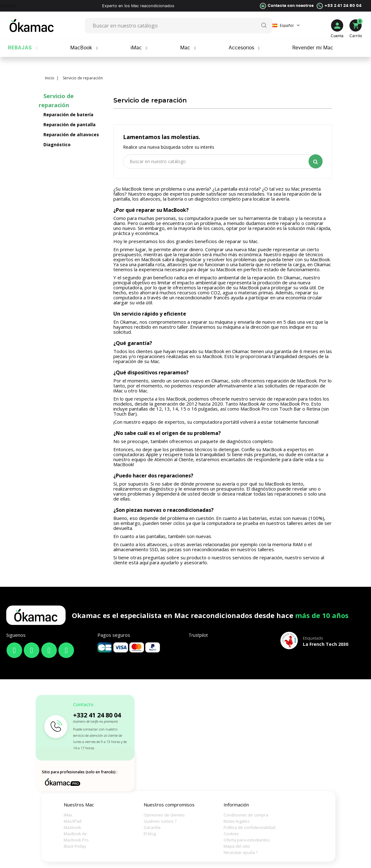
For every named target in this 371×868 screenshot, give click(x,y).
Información (236, 805)
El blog (150, 834)
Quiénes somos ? (160, 821)
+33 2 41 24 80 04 (343, 5)
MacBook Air (75, 834)
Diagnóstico (57, 145)
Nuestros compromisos (169, 805)
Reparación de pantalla (69, 125)
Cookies (231, 834)
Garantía (152, 827)
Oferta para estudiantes (245, 840)
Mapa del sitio (237, 846)
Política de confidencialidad (245, 827)
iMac (68, 815)
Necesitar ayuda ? (241, 852)
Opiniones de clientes (164, 815)
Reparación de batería (68, 115)
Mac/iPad (73, 821)
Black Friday (75, 846)
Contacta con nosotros (291, 5)
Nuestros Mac (79, 805)
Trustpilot (198, 635)
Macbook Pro (76, 840)
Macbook (72, 827)
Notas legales (237, 821)
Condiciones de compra (245, 815)
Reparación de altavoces (71, 135)
